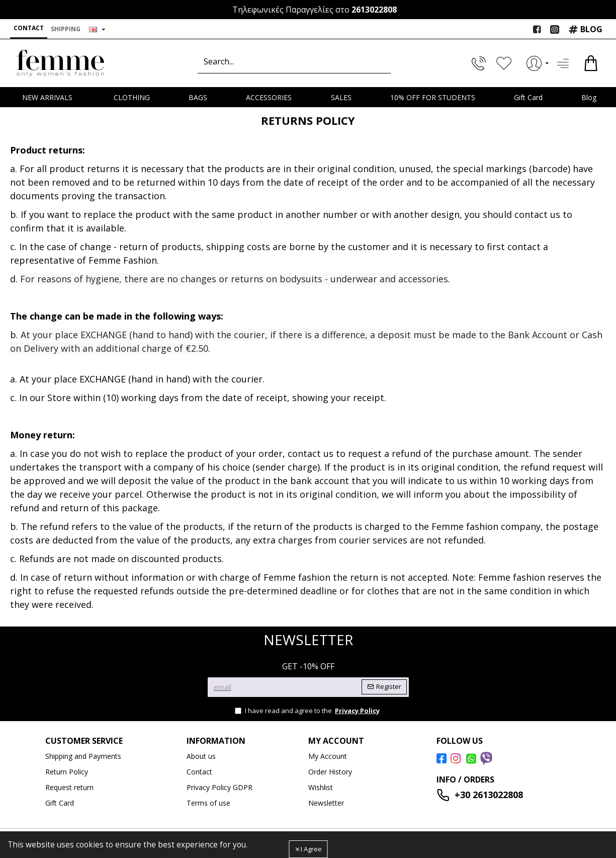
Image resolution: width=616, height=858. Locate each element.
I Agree (311, 849)
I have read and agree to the (308, 711)
